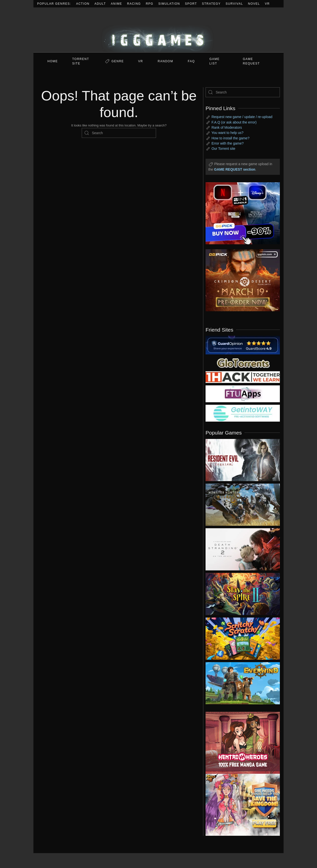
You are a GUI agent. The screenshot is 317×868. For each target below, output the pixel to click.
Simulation (169, 4)
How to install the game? (230, 138)
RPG (150, 4)
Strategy (211, 4)
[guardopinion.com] (243, 345)
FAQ (191, 61)
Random (165, 61)
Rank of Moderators (227, 127)
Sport (191, 4)
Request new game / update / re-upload (242, 117)
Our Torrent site (223, 149)
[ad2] (240, 743)
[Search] (119, 133)
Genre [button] (118, 61)
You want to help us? (227, 133)
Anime (117, 4)
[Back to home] (158, 30)
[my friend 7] (243, 413)
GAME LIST (215, 61)
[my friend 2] (243, 363)
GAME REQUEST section (235, 169)
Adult (100, 4)
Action (83, 4)
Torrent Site (81, 61)
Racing (134, 4)
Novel (254, 4)
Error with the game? (228, 143)
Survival (234, 4)
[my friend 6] (243, 394)
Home (53, 61)
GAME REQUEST (251, 61)
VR (267, 4)
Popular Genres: (54, 4)
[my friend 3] (243, 377)
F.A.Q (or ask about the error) (234, 122)
